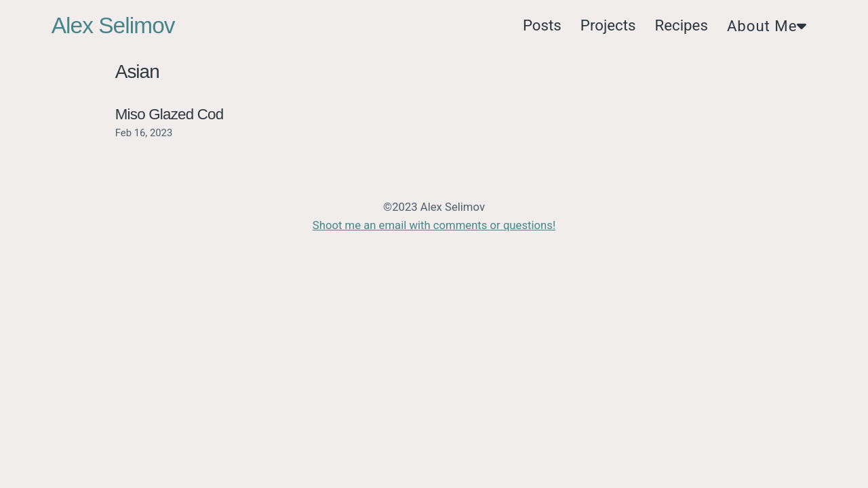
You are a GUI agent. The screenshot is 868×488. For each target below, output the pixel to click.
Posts (542, 25)
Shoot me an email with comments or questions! (434, 225)
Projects (608, 25)
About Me (767, 26)
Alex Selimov (113, 25)
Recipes (681, 25)
